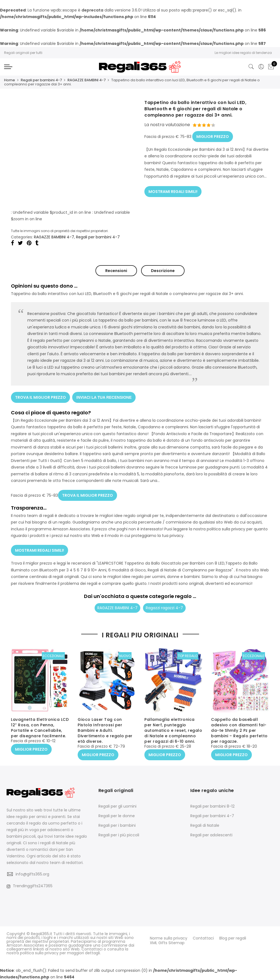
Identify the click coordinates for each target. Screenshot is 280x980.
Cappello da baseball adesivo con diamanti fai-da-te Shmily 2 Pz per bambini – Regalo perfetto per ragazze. (239, 731)
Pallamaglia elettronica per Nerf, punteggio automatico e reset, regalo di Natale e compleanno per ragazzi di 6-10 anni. (173, 731)
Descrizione (163, 270)
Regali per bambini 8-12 (212, 806)
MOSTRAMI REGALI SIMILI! (173, 189)
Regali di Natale (205, 825)
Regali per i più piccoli (119, 834)
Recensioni (116, 270)
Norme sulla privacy (169, 938)
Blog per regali (233, 938)
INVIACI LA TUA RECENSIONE (104, 396)
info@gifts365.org (32, 874)
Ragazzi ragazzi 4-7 (164, 605)
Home (10, 80)
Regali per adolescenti (211, 834)
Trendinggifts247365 (30, 886)
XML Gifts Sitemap (167, 941)
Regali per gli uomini (117, 806)
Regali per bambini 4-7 (41, 80)
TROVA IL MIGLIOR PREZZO (40, 396)
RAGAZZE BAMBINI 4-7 (87, 80)
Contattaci (203, 938)
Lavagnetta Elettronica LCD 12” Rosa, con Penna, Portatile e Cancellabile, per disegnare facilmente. (40, 728)
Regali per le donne (117, 815)
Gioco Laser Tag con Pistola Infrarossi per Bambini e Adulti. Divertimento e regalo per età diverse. (105, 731)
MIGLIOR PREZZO (213, 135)
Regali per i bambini (117, 825)
